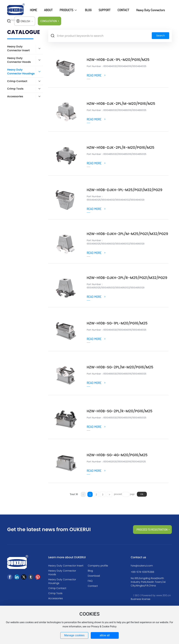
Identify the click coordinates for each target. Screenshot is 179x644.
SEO (137, 595)
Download (94, 576)
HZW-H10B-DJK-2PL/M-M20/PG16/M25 (121, 104)
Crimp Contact (57, 588)
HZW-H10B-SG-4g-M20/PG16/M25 (117, 455)
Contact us (138, 557)
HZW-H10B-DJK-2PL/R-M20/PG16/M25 (121, 148)
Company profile (98, 566)
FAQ (90, 581)
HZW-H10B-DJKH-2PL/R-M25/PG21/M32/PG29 (127, 278)
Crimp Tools (55, 593)
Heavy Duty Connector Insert (66, 566)
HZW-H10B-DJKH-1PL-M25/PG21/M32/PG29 (125, 190)
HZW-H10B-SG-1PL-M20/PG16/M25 (117, 323)
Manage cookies (74, 635)
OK (142, 494)
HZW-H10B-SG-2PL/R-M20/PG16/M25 (120, 411)
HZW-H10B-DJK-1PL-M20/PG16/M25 (118, 60)
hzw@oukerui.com (142, 566)
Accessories (56, 598)
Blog (90, 571)
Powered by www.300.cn (156, 595)
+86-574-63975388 (142, 572)
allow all (105, 635)
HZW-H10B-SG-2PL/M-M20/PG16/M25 (120, 367)
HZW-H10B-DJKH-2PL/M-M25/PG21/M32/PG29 (127, 234)
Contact (93, 586)
